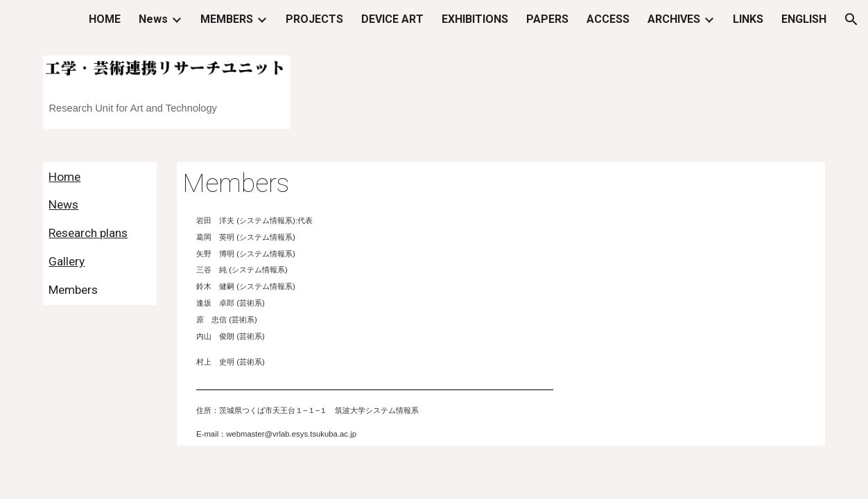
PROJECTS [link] (314, 19)
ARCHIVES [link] (674, 19)
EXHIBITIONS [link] (475, 19)
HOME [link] (105, 19)
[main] (166, 103)
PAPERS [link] (547, 19)
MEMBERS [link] (227, 19)
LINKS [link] (748, 19)
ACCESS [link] (608, 19)
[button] (851, 19)
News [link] (153, 19)
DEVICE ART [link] (392, 19)
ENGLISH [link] (804, 19)
